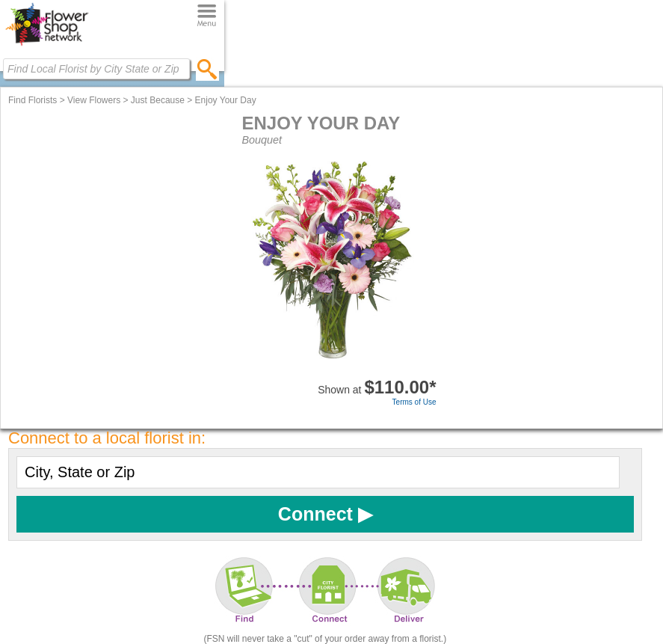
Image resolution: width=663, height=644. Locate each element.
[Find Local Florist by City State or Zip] (96, 69)
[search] (207, 69)
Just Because (158, 100)
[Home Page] (47, 46)
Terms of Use (414, 402)
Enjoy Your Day (226, 100)
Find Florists (33, 100)
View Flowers (94, 100)
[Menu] (207, 16)
